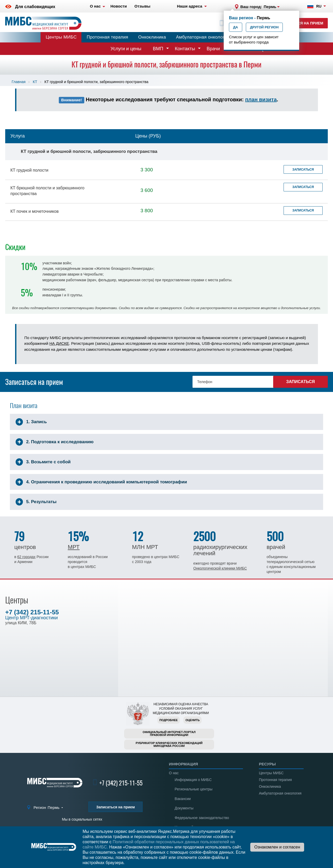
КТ (35, 82)
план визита (261, 99)
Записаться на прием (301, 23)
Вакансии (183, 799)
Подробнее (169, 720)
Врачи (213, 49)
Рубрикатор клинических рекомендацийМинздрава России (169, 744)
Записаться (303, 170)
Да (236, 27)
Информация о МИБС (193, 780)
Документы (184, 808)
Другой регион (264, 27)
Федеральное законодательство (202, 818)
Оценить (193, 720)
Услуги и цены (126, 49)
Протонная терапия (107, 37)
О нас (174, 773)
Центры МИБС (61, 37)
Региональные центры (193, 789)
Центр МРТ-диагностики (31, 618)
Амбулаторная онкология (203, 37)
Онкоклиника (152, 37)
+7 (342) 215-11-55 (32, 612)
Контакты (185, 49)
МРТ (73, 547)
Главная (19, 82)
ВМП (158, 49)
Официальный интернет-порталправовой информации (169, 733)
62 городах (26, 557)
